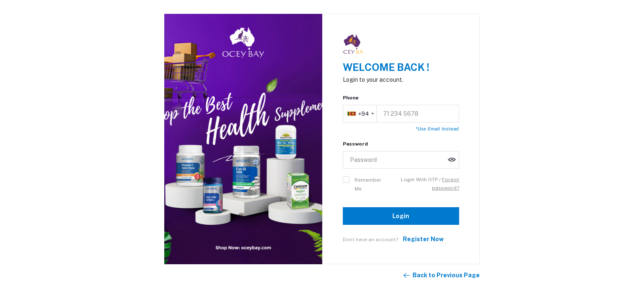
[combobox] (360, 114)
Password (355, 144)
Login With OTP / (421, 180)
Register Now (423, 239)
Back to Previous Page (441, 276)
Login (401, 216)
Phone (351, 98)
